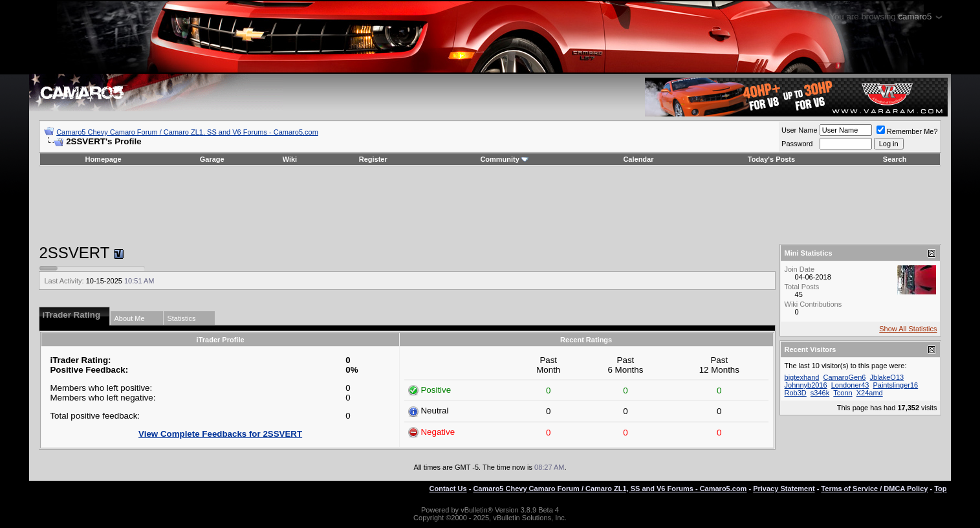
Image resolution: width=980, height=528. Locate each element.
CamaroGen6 (844, 377)
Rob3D (796, 393)
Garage (212, 159)
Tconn (843, 393)
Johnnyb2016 (806, 385)
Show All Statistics (908, 329)
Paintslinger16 (895, 385)
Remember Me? (907, 131)
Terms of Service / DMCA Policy (874, 489)
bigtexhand (802, 377)
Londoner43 (850, 385)
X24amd (870, 393)
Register (373, 159)
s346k (820, 393)
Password (797, 144)
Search (895, 159)
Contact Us (448, 489)
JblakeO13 (887, 377)
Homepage (103, 159)
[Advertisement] (490, 205)
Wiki (290, 159)
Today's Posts (771, 159)
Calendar (638, 159)
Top (940, 489)
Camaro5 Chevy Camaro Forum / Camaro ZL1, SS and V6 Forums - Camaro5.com (187, 132)
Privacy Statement (784, 489)
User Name (800, 130)
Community (504, 159)
